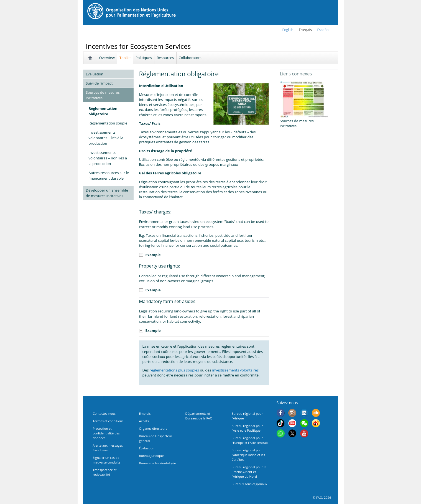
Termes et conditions (108, 421)
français (305, 30)
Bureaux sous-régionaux (250, 484)
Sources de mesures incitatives (103, 95)
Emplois (145, 413)
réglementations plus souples (174, 370)
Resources (165, 58)
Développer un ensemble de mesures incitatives (107, 193)
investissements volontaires (235, 370)
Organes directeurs (153, 428)
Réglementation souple (108, 123)
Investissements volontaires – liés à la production (106, 138)
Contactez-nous (104, 413)
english (288, 30)
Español (323, 30)
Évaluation (147, 448)
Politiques (144, 58)
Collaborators (190, 58)
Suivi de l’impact (99, 83)
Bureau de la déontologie (158, 463)
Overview (107, 58)
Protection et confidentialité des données (106, 433)
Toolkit (125, 58)
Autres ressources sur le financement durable (109, 175)
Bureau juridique (151, 456)
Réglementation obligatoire (103, 111)
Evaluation (95, 74)
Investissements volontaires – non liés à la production (108, 158)
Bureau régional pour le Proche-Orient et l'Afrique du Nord (249, 472)
